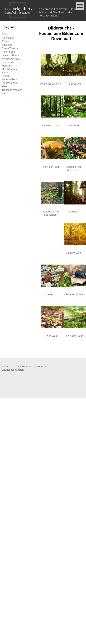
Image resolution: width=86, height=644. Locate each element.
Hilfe (21, 370)
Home (5, 366)
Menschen (8, 66)
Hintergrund (8, 52)
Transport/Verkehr (12, 90)
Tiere (5, 86)
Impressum (24, 366)
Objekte (6, 76)
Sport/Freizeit (9, 80)
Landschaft (8, 62)
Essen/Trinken (10, 48)
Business (7, 45)
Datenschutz (41, 366)
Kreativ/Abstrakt (11, 59)
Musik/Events (9, 69)
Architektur (8, 38)
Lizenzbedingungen (10, 370)
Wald (5, 93)
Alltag (5, 34)
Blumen (6, 41)
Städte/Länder (10, 83)
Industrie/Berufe (11, 55)
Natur (5, 73)
